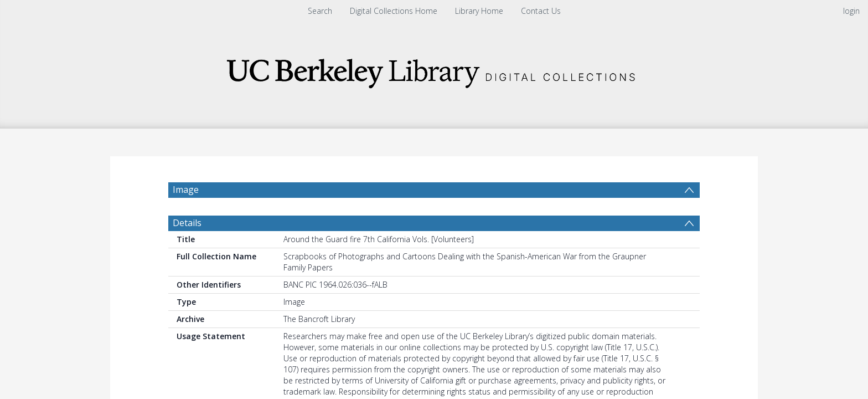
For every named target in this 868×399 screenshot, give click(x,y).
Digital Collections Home (394, 11)
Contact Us (541, 11)
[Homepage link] (434, 70)
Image (186, 190)
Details (187, 249)
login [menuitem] (851, 11)
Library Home (479, 11)
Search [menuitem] (320, 11)
